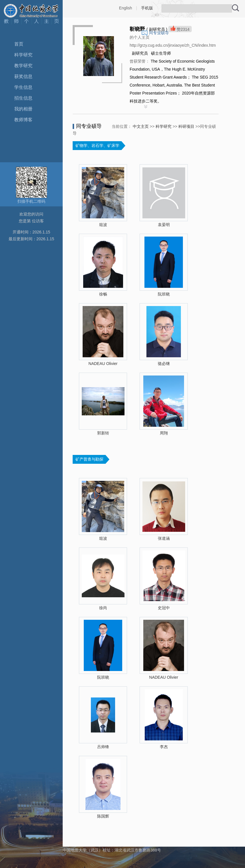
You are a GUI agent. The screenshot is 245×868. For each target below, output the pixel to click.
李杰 (164, 747)
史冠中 (164, 608)
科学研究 (23, 55)
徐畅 (103, 294)
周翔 (164, 433)
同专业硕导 (159, 33)
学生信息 (23, 87)
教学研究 (23, 66)
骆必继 (164, 364)
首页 (19, 44)
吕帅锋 (103, 747)
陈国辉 (103, 816)
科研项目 (186, 126)
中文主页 (141, 126)
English (126, 8)
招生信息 (23, 98)
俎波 (103, 225)
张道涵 (164, 538)
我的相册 (23, 109)
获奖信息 (23, 76)
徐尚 (103, 608)
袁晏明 (164, 225)
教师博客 (23, 120)
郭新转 (103, 433)
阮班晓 (164, 294)
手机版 (147, 8)
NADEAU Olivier (103, 364)
